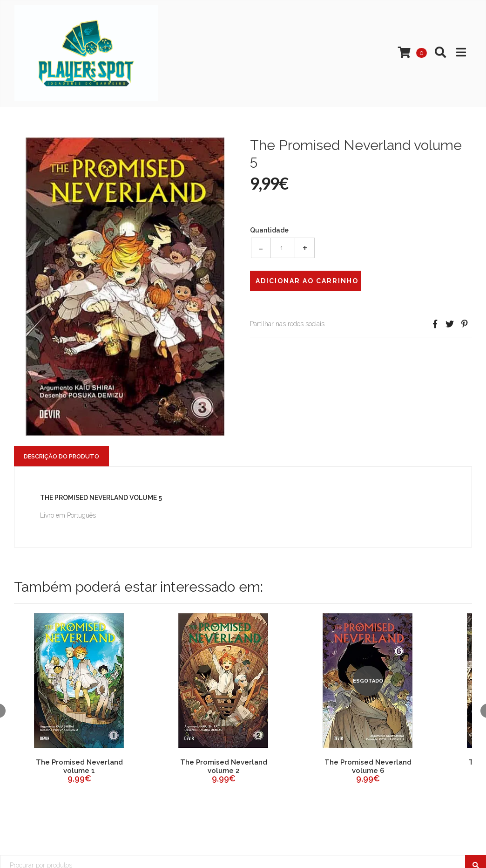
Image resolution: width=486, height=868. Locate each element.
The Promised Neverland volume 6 (368, 766)
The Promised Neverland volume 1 (79, 766)
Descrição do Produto (61, 456)
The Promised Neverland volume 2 (224, 766)
